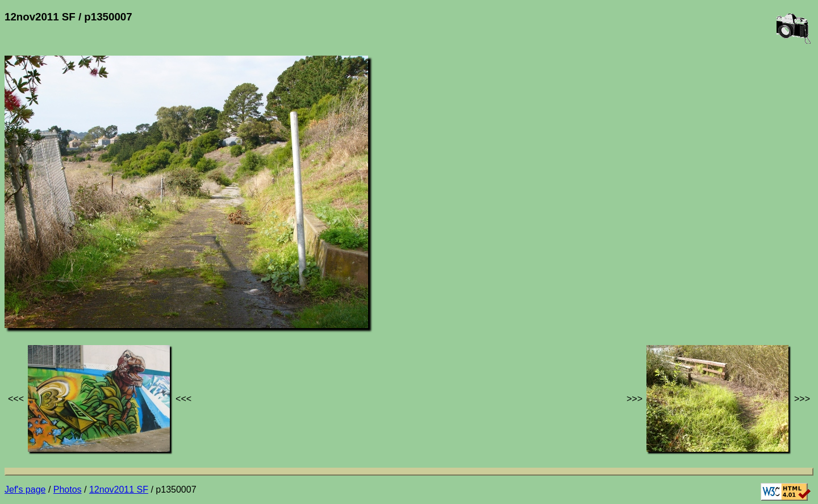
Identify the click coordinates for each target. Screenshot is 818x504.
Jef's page (25, 490)
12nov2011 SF (119, 490)
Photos (68, 490)
